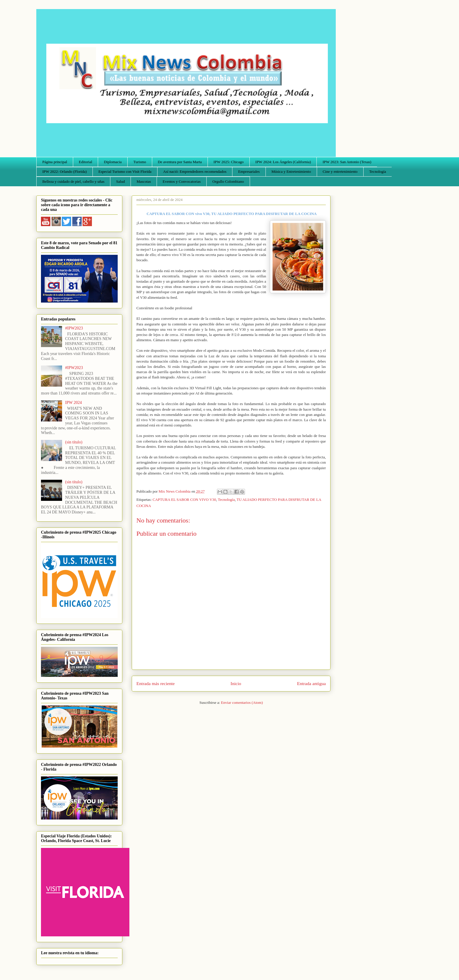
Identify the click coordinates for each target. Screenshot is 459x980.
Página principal (55, 162)
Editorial (85, 162)
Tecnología (378, 171)
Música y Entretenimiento (291, 171)
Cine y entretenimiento (340, 171)
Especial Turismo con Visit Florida (125, 171)
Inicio (236, 683)
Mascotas (144, 181)
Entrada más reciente (156, 683)
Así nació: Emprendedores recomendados (195, 171)
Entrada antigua (311, 683)
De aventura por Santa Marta (180, 162)
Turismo (140, 162)
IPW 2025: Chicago (228, 162)
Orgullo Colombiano (228, 181)
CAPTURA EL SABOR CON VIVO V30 (184, 500)
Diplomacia (113, 162)
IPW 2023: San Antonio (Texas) (347, 162)
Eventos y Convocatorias (182, 181)
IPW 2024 (74, 403)
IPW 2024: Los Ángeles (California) (283, 162)
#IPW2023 (74, 328)
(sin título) (74, 442)
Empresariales (249, 171)
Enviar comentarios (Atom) (242, 702)
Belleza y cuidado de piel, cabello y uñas (73, 181)
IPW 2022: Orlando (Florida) (65, 171)
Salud (121, 181)
